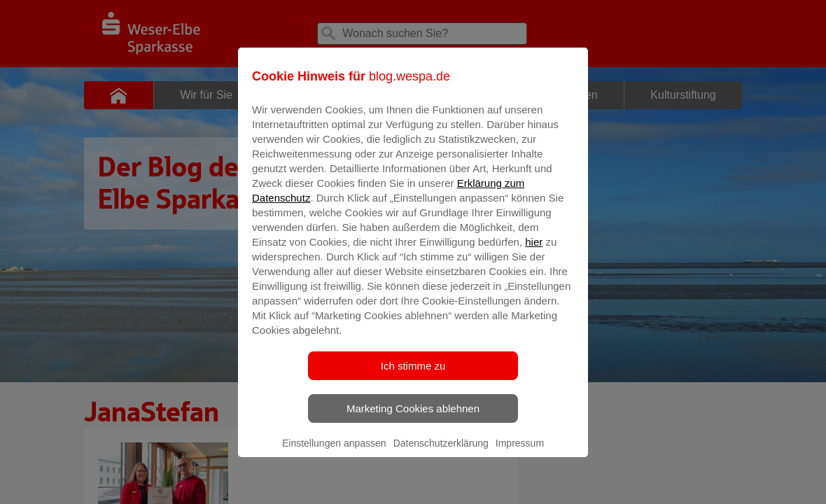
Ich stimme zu (413, 376)
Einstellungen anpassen (334, 453)
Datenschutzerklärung (441, 453)
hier (534, 252)
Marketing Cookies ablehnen (413, 418)
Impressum (520, 453)
